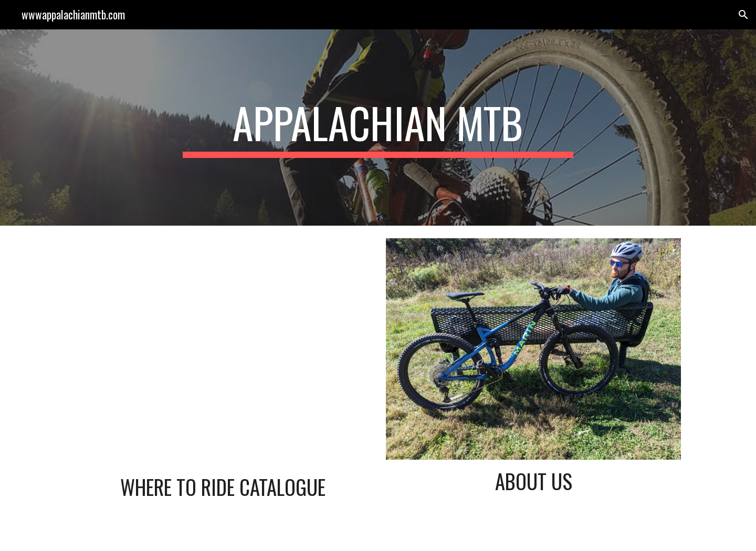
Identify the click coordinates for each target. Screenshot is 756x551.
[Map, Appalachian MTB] (223, 352)
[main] (378, 128)
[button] (743, 15)
